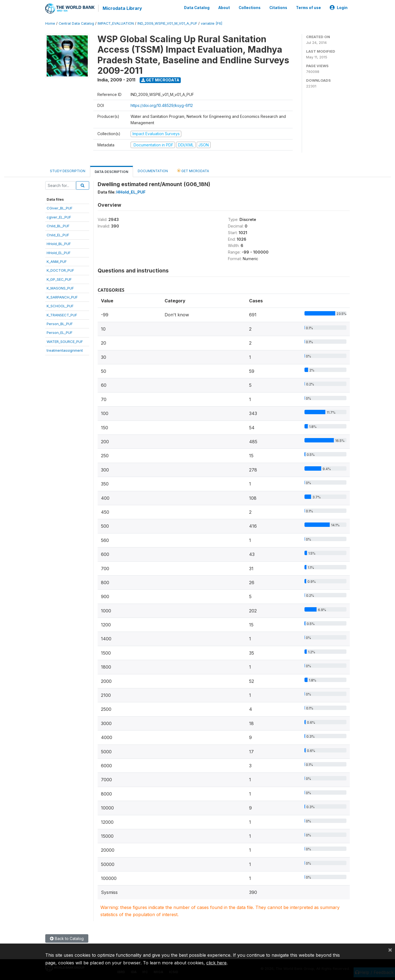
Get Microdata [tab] (193, 170)
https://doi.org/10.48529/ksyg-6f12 (162, 105)
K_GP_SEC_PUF (59, 279)
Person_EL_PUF (60, 333)
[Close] (390, 950)
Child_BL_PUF (58, 226)
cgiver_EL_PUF (59, 217)
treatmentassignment (65, 350)
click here (216, 963)
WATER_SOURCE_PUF (65, 341)
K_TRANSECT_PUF (62, 315)
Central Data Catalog (76, 23)
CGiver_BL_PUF (60, 208)
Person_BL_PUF (60, 323)
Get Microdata (160, 80)
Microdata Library (122, 8)
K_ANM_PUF (57, 261)
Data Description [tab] (112, 171)
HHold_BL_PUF (59, 243)
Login (339, 8)
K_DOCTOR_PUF (60, 270)
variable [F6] (211, 23)
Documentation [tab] (153, 171)
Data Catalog (197, 8)
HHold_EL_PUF (59, 252)
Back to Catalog (67, 938)
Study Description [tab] (68, 171)
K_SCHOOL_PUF (60, 306)
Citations (278, 8)
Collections (250, 8)
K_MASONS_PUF (60, 288)
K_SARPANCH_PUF (62, 297)
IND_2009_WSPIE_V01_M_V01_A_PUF (167, 23)
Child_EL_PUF (58, 235)
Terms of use (308, 8)
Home (50, 23)
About (224, 8)
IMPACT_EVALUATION (116, 23)
